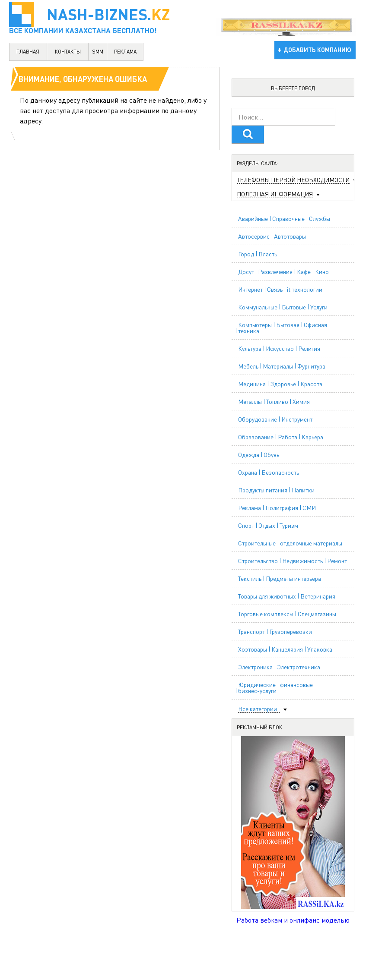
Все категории (258, 709)
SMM (98, 52)
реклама (125, 52)
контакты (68, 52)
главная (28, 52)
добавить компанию (317, 50)
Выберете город (293, 88)
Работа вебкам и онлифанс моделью (293, 920)
